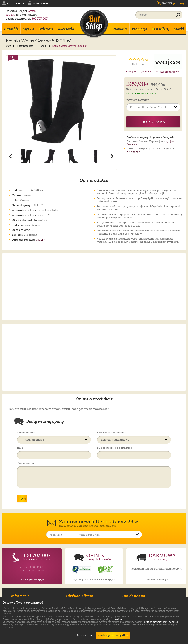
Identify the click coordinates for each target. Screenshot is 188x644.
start (10, 46)
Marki (179, 29)
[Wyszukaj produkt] (178, 15)
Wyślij (22, 498)
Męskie (28, 29)
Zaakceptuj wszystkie (113, 635)
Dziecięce (46, 29)
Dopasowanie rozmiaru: (113, 433)
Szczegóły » (133, 151)
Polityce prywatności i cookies (160, 622)
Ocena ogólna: (27, 433)
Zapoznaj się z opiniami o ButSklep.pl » (94, 580)
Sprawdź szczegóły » (156, 580)
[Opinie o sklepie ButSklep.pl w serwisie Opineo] (82, 570)
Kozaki (45, 46)
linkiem (118, 619)
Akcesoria (66, 29)
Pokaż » (40, 240)
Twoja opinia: (26, 463)
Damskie (11, 29)
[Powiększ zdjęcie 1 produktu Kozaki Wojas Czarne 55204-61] (61, 101)
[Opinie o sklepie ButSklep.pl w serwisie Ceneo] (106, 570)
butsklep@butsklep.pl (32, 580)
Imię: (20, 448)
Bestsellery (160, 29)
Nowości (120, 29)
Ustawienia (83, 635)
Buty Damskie (27, 46)
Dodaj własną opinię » (139, 72)
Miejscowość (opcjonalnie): (115, 448)
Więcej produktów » (168, 72)
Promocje (139, 29)
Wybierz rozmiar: (138, 100)
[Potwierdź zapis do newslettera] (137, 535)
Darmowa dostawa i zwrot (141, 93)
